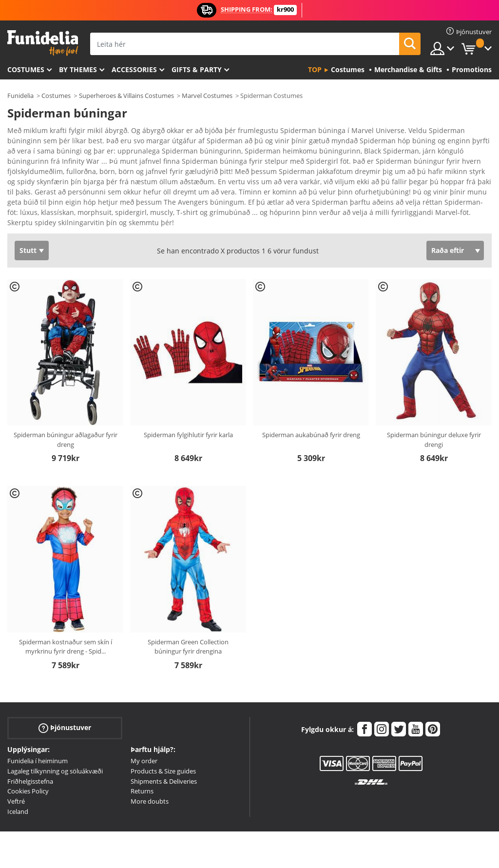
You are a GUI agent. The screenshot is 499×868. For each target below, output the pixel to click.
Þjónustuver (65, 690)
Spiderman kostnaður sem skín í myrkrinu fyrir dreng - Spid (66, 609)
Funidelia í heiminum (38, 723)
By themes (78, 69)
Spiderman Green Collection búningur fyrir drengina (188, 609)
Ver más (30, 184)
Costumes (26, 69)
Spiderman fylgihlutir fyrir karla (188, 397)
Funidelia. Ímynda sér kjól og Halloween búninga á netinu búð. (43, 43)
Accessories (134, 69)
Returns (142, 753)
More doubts (150, 764)
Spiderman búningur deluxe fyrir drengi (434, 402)
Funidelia (20, 96)
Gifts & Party (197, 69)
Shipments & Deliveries (164, 744)
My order (144, 723)
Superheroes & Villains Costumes (126, 96)
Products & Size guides (163, 733)
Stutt (28, 213)
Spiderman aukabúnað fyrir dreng (311, 397)
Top (315, 69)
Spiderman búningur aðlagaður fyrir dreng (66, 402)
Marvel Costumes (207, 96)
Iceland (18, 774)
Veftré (16, 764)
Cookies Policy (28, 753)
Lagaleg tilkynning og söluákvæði (55, 733)
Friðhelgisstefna (30, 744)
